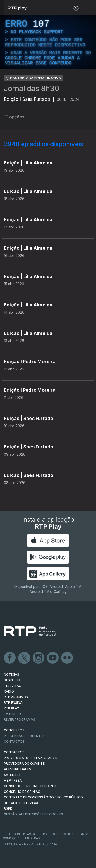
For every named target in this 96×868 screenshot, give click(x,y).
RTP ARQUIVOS (16, 697)
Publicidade (33, 838)
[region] (48, 42)
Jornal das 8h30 (32, 89)
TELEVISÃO (13, 686)
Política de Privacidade (22, 834)
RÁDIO (9, 691)
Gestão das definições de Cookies (34, 814)
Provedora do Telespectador (31, 758)
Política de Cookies (58, 834)
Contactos (14, 741)
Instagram (39, 658)
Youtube (53, 658)
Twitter (24, 658)
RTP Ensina (13, 703)
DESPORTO (13, 680)
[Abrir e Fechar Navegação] (89, 8)
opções (14, 117)
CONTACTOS (14, 752)
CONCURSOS (14, 730)
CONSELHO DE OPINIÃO (22, 792)
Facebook (10, 658)
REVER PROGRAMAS (19, 719)
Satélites (12, 775)
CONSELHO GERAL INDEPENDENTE (30, 786)
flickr (67, 658)
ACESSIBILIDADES (18, 769)
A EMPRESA (13, 780)
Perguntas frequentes (24, 736)
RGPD (8, 809)
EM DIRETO (12, 714)
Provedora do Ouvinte (24, 763)
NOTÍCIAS (12, 674)
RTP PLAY (12, 708)
